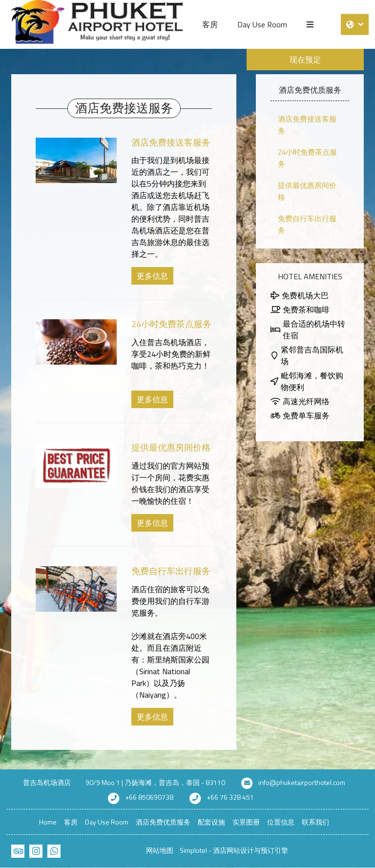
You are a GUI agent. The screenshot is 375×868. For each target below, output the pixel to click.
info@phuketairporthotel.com (302, 782)
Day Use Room (262, 24)
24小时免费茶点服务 (171, 324)
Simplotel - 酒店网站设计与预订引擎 (234, 850)
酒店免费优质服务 (163, 822)
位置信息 (281, 822)
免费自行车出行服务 (171, 571)
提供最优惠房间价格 (171, 447)
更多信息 (152, 276)
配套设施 (211, 822)
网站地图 (160, 850)
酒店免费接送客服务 (171, 142)
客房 (210, 24)
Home (48, 822)
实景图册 (246, 822)
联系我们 (315, 822)
